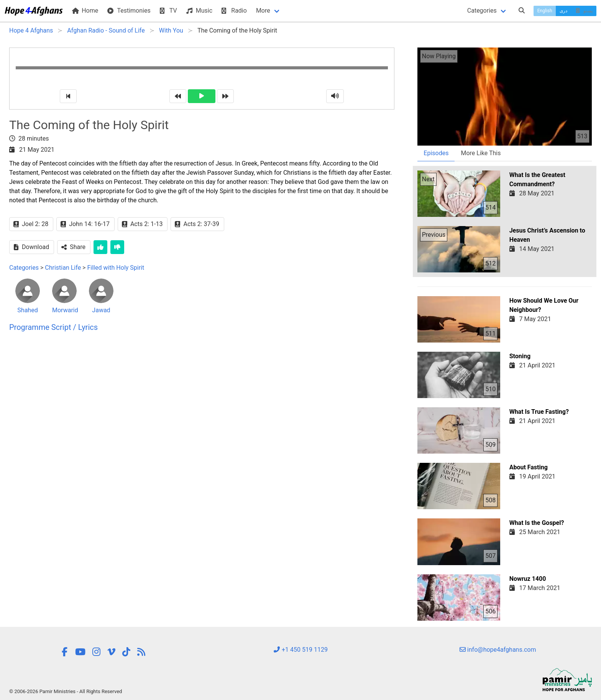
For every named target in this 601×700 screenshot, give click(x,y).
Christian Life (63, 268)
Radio (234, 11)
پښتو (584, 11)
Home (85, 11)
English (545, 11)
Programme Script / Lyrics (53, 327)
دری (563, 11)
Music (199, 11)
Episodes (436, 153)
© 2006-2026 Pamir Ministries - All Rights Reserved (66, 691)
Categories (482, 11)
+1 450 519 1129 (300, 650)
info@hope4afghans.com (498, 650)
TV (168, 11)
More (263, 11)
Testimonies (129, 11)
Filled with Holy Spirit (116, 268)
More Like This (481, 153)
